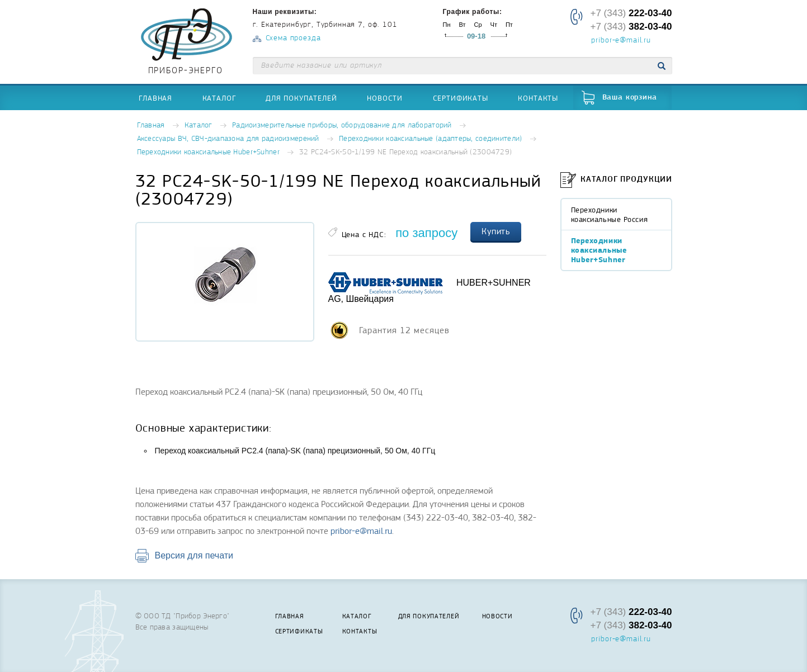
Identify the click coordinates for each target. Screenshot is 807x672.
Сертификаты (461, 98)
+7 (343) (631, 13)
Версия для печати (194, 555)
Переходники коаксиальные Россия (610, 214)
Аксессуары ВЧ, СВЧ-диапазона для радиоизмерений (228, 139)
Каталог (219, 98)
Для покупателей (301, 98)
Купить (496, 231)
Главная (155, 98)
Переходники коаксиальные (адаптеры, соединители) (430, 139)
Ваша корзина (630, 98)
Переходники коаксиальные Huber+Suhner (208, 152)
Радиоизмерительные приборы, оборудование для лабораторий (342, 126)
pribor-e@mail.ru (621, 41)
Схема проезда (293, 38)
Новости (385, 98)
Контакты (538, 98)
